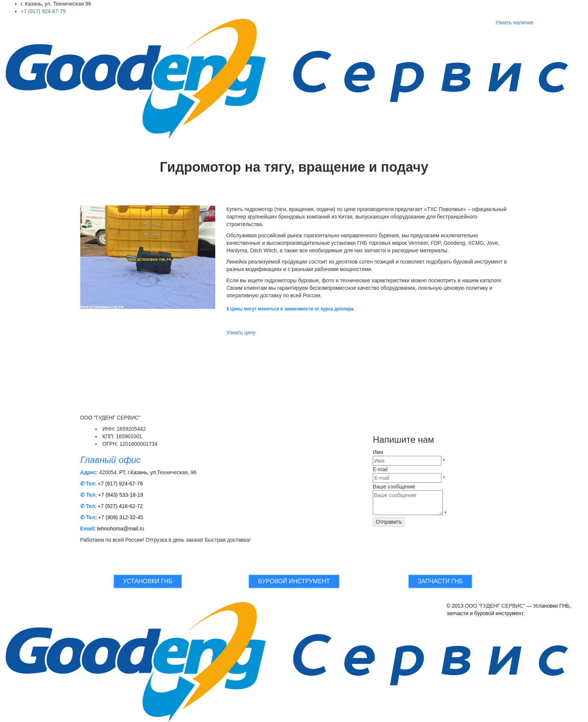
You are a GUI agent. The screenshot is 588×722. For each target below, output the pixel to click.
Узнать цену (241, 333)
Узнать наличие (514, 22)
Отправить (389, 522)
